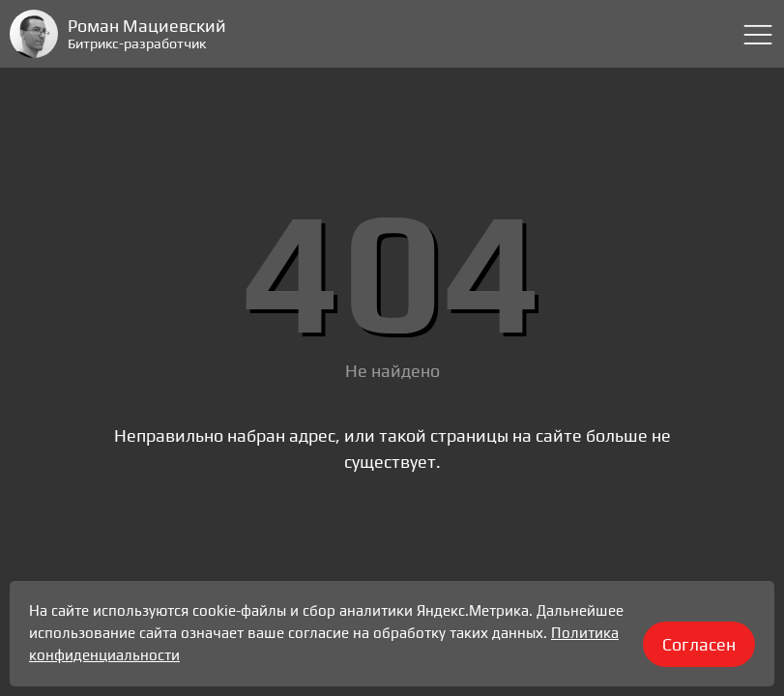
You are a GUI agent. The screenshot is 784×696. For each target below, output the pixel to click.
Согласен (699, 644)
